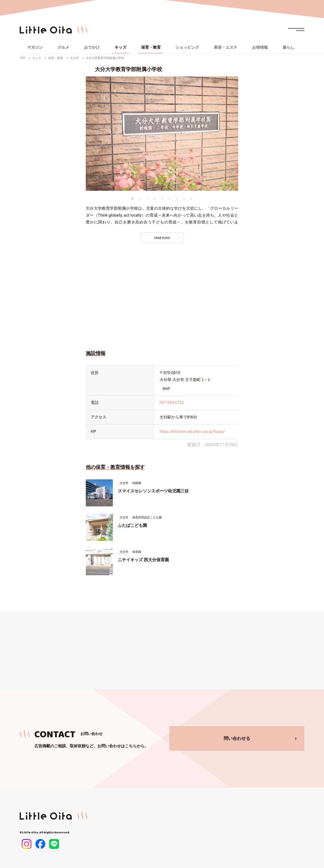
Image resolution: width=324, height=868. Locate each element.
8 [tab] (184, 199)
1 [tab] (133, 199)
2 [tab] (140, 199)
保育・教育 (151, 47)
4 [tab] (155, 199)
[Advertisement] (162, 295)
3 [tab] (147, 199)
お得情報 (260, 47)
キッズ (120, 47)
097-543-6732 (172, 403)
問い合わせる (237, 738)
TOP (22, 58)
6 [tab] (169, 199)
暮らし (289, 47)
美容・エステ (226, 47)
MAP (166, 389)
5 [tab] (162, 199)
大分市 (74, 58)
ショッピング (187, 47)
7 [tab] (177, 199)
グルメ (63, 47)
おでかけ (92, 47)
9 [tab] (191, 199)
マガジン (35, 47)
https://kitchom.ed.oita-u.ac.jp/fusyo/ (192, 432)
